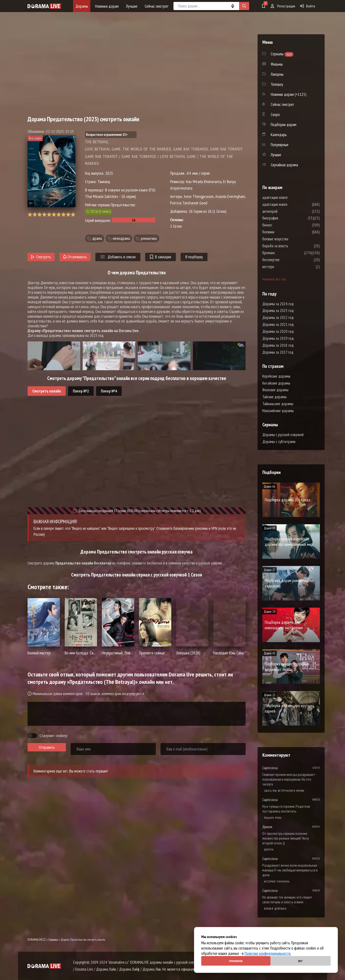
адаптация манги (289, 204)
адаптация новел (289, 197)
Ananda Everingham (230, 196)
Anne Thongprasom (199, 196)
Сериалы (53, 940)
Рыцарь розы (273, 818)
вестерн (283, 267)
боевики (283, 232)
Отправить (47, 747)
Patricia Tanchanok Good (189, 203)
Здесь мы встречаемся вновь (284, 791)
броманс (283, 253)
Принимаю (236, 961)
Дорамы (82, 6)
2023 (109, 173)
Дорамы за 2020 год (278, 331)
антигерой (284, 211)
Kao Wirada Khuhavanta (204, 182)
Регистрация (283, 6)
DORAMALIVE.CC (37, 940)
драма (97, 238)
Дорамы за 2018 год (278, 345)
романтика (149, 238)
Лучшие (132, 6)
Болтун (269, 850)
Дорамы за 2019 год (278, 338)
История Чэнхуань (277, 881)
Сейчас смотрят (157, 6)
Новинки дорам (107, 6)
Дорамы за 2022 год (278, 317)
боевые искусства (290, 239)
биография (285, 218)
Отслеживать (75, 257)
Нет (300, 961)
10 (73, 215)
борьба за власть (290, 246)
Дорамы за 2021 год (278, 324)
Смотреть (41, 257)
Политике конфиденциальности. (268, 953)
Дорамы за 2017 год (278, 352)
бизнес (282, 225)
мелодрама (121, 238)
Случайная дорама (284, 165)
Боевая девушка (275, 908)
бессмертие (285, 260)
